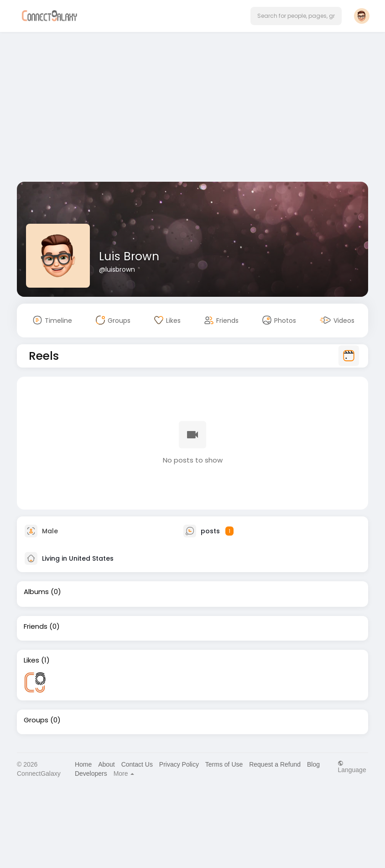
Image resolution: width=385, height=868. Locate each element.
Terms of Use (224, 764)
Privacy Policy (179, 764)
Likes (31, 660)
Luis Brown (129, 256)
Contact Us (137, 764)
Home (83, 764)
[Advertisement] (192, 109)
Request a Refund (275, 764)
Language (352, 766)
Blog (313, 764)
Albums (36, 592)
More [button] (124, 773)
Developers (91, 773)
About (107, 764)
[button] (296, 16)
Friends (36, 626)
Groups (36, 720)
